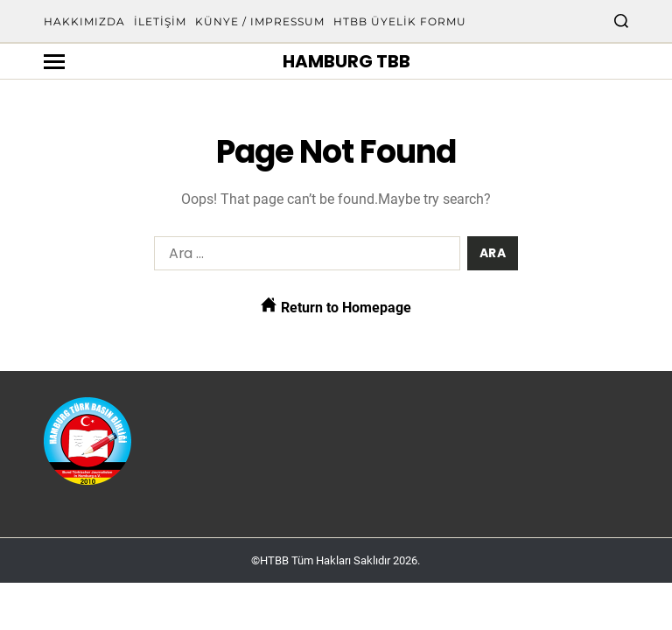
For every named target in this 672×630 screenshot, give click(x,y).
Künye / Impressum (260, 21)
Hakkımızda (84, 21)
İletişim (160, 21)
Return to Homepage (336, 306)
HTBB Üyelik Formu (400, 21)
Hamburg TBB (346, 61)
